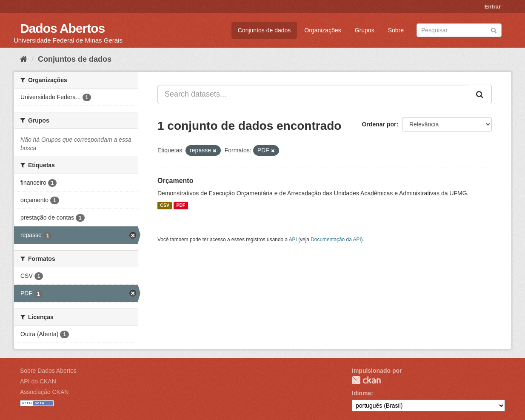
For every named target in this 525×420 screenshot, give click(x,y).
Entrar (493, 7)
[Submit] (494, 30)
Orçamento (175, 181)
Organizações (322, 30)
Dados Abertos (62, 28)
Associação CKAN (44, 392)
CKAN (366, 380)
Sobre (396, 30)
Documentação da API (336, 240)
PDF (181, 206)
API (293, 240)
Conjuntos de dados (264, 30)
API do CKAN (38, 381)
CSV (165, 206)
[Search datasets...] (313, 94)
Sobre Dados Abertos (48, 371)
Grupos (365, 30)
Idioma (361, 393)
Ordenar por (379, 124)
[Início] (24, 59)
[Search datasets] (459, 30)
